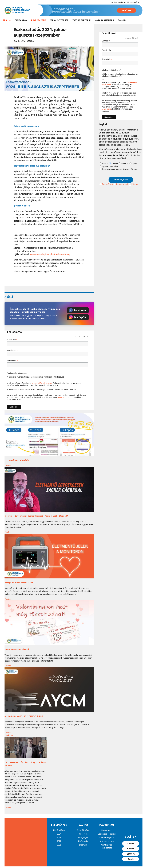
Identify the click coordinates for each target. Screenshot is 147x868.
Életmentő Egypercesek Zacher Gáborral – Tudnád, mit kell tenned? (36, 516)
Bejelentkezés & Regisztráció (125, 2)
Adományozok (121, 180)
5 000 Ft (115, 163)
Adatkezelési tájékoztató (17, 373)
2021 (59, 845)
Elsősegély (83, 841)
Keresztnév (12, 361)
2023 (59, 837)
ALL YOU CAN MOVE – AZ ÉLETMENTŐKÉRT (24, 716)
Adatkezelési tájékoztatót (42, 383)
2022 (59, 841)
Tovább (8, 466)
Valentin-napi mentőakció (17, 649)
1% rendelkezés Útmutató (17, 460)
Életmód (83, 845)
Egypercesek (38, 20)
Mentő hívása (83, 830)
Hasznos (83, 825)
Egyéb (134, 163)
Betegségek (83, 837)
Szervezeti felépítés (107, 834)
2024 (59, 834)
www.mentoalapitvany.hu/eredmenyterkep (50, 254)
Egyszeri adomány (110, 166)
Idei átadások (59, 830)
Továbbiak (9, 735)
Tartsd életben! (82, 20)
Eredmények (106, 184)
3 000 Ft (105, 163)
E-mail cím (12, 340)
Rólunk (122, 20)
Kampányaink (121, 184)
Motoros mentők (104, 20)
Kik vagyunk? (107, 830)
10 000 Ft (125, 163)
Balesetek (83, 834)
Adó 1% (7, 20)
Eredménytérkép (59, 20)
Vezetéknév (13, 350)
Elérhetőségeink (107, 837)
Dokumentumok (107, 841)
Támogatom (21, 20)
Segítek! (126, 10)
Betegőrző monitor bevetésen (19, 583)
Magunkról (107, 825)
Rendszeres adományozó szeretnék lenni (120, 169)
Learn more (63, 397)
